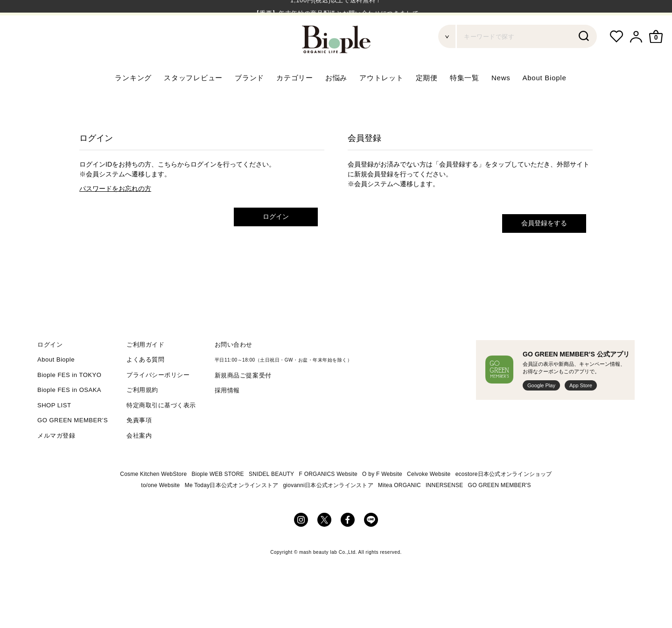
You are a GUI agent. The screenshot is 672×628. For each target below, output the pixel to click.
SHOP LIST (54, 429)
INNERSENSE (444, 510)
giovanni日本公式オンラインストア (328, 510)
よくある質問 (145, 384)
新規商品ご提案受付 (243, 400)
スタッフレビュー (193, 102)
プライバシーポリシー (158, 399)
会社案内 (139, 460)
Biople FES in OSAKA (69, 415)
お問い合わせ (234, 369)
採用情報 (227, 415)
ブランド (249, 102)
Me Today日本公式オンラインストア (232, 510)
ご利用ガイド (145, 369)
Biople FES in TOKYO (69, 399)
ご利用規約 (142, 415)
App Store (581, 410)
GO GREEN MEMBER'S (500, 510)
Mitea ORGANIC (399, 510)
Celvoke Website (429, 499)
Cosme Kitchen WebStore (153, 499)
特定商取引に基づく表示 (161, 429)
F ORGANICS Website (328, 499)
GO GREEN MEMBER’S (73, 445)
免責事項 (139, 445)
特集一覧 (465, 102)
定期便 (427, 102)
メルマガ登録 (56, 460)
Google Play (541, 410)
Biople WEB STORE (218, 499)
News (501, 102)
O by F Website (382, 499)
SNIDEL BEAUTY (271, 499)
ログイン (276, 241)
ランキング (133, 102)
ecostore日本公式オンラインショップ (504, 499)
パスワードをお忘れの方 (115, 213)
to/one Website (160, 510)
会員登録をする (544, 248)
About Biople (544, 102)
